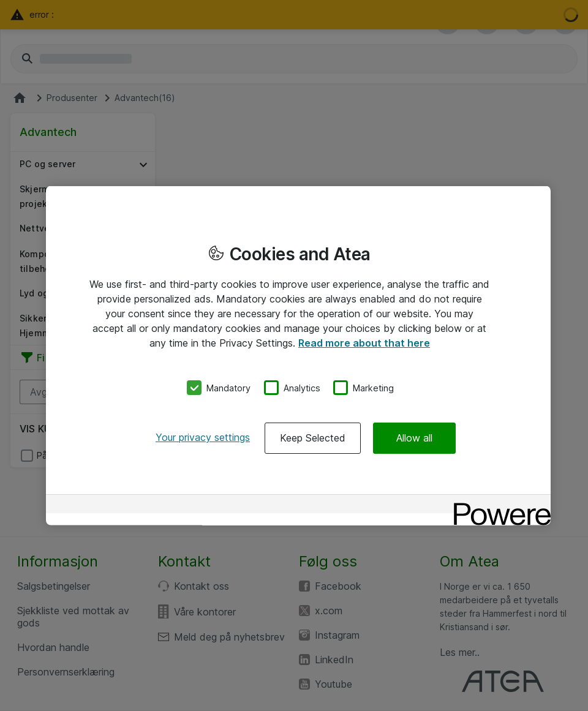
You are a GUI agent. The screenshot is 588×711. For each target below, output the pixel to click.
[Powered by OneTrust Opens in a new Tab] (498, 506)
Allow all (414, 438)
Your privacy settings (203, 437)
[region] (298, 355)
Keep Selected (313, 438)
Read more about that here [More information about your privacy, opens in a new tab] (364, 342)
